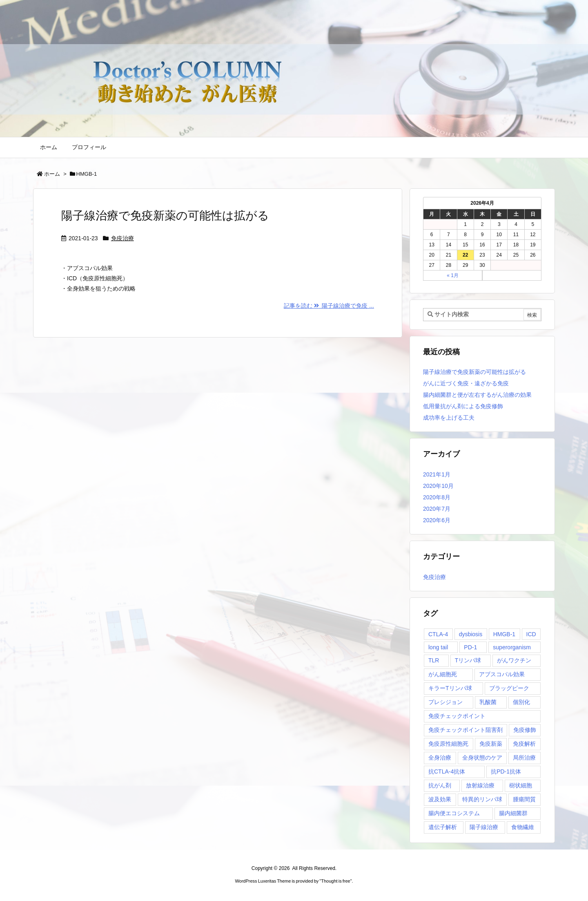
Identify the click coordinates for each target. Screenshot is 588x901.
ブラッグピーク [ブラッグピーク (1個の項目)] (509, 688)
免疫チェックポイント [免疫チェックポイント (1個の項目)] (457, 716)
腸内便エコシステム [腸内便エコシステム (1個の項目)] (454, 813)
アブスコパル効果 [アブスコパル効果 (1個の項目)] (502, 674)
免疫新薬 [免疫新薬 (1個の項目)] (491, 744)
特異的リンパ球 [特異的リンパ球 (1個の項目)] (482, 799)
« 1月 (453, 275)
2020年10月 (438, 486)
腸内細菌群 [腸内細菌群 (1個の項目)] (513, 813)
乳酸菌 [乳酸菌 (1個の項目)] (488, 702)
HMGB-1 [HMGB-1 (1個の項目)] (504, 634)
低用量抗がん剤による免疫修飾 (463, 406)
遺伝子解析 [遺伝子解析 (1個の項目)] (443, 827)
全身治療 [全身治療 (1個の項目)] (440, 758)
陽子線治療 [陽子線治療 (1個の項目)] (484, 827)
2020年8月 (437, 497)
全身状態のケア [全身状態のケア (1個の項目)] (482, 758)
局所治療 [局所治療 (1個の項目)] (524, 758)
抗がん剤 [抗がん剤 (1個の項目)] (440, 785)
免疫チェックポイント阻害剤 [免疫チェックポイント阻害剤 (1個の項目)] (465, 730)
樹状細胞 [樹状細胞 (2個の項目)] (521, 785)
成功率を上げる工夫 (449, 418)
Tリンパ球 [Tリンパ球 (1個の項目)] (468, 660)
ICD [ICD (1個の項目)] (531, 634)
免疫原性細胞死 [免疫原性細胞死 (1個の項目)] (448, 744)
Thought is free (335, 881)
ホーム (52, 174)
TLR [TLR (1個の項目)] (434, 660)
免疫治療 (122, 238)
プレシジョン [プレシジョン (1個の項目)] (445, 702)
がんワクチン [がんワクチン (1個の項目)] (514, 660)
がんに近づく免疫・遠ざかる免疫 (466, 383)
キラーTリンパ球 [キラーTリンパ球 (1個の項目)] (450, 688)
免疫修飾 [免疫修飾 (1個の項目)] (525, 730)
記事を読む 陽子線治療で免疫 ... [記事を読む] (329, 306)
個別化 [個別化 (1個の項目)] (521, 702)
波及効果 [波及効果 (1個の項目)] (440, 799)
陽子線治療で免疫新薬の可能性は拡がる (165, 216)
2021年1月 (437, 474)
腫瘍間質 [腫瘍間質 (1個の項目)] (524, 799)
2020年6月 (437, 520)
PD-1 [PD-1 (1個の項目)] (470, 647)
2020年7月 (437, 509)
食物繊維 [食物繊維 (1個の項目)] (523, 827)
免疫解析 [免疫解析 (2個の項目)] (524, 744)
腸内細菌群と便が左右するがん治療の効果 (477, 395)
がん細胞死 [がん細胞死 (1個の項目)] (443, 674)
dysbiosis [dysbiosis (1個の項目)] (471, 634)
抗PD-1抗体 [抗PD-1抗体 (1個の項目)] (506, 771)
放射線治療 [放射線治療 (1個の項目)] (480, 785)
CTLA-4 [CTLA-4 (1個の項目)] (438, 634)
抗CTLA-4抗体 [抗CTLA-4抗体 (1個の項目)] (447, 771)
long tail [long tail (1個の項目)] (438, 647)
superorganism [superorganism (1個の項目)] (512, 647)
